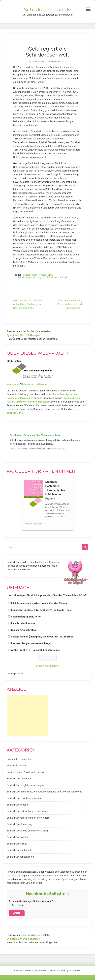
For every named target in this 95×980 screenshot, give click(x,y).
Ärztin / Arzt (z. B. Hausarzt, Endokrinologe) (36, 650)
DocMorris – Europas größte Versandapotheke (35, 435)
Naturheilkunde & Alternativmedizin (26, 772)
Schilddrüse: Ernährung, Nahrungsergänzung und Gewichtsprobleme (44, 792)
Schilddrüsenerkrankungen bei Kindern (28, 818)
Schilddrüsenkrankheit (55, 277)
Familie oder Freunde (23, 623)
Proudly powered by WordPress (30, 970)
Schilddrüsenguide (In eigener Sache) (27, 831)
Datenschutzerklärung (34, 384)
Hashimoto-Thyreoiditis (19, 759)
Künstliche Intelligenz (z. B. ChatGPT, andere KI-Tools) (42, 610)
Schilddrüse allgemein (19, 778)
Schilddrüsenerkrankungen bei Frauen (28, 811)
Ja (12, 905)
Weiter (17, 913)
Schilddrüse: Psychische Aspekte (25, 798)
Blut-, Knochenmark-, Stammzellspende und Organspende (70, 304)
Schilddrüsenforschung (19, 824)
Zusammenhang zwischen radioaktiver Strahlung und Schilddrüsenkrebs (28, 304)
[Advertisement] (27, 716)
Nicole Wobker (38, 62)
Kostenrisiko (46, 275)
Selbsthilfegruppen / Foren (26, 617)
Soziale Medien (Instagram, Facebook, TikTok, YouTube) (43, 637)
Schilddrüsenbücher (18, 805)
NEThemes (75, 970)
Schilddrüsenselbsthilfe (19, 850)
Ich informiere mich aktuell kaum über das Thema (39, 603)
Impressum (13, 384)
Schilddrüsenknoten (18, 837)
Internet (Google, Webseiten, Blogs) (31, 643)
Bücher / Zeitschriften (23, 630)
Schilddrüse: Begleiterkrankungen (25, 785)
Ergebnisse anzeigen (48, 666)
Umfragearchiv (15, 673)
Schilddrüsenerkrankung (28, 277)
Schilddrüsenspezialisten (20, 857)
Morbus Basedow (16, 765)
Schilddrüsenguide (47, 10)
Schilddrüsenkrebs (17, 844)
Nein (19, 905)
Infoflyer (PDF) (15, 413)
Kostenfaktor (30, 275)
